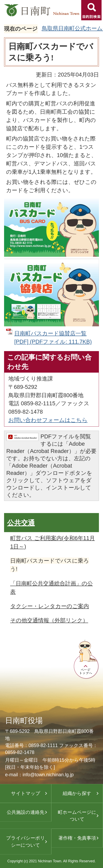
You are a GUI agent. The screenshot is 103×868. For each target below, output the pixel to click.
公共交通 (21, 523)
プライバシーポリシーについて (26, 842)
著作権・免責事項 (77, 838)
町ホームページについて (77, 816)
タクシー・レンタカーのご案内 (50, 606)
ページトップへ (86, 659)
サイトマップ (26, 793)
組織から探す (77, 793)
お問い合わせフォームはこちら (48, 420)
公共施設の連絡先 (26, 812)
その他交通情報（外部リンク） (49, 620)
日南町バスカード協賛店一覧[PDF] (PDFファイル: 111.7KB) (53, 337)
